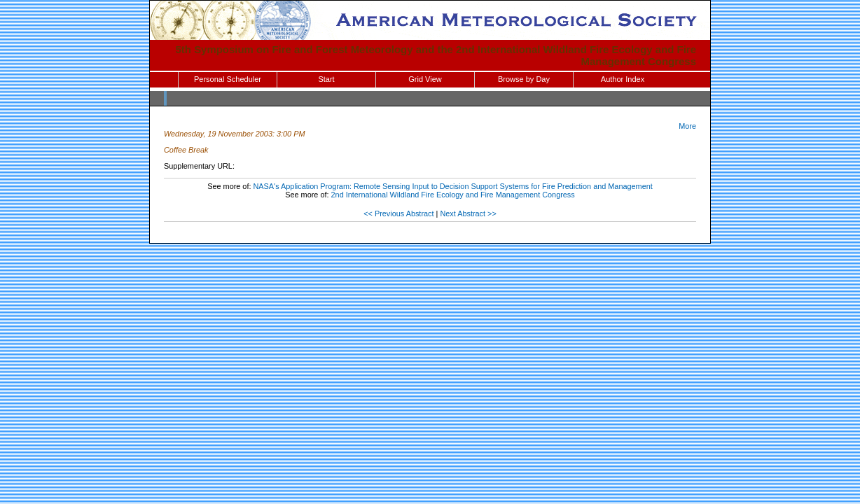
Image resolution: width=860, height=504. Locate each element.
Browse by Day (524, 79)
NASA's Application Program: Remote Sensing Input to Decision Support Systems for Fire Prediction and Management (453, 186)
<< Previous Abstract (398, 213)
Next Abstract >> (468, 213)
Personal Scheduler (228, 79)
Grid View (425, 79)
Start (326, 79)
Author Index (623, 79)
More (687, 126)
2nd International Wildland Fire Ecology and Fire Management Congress (453, 195)
